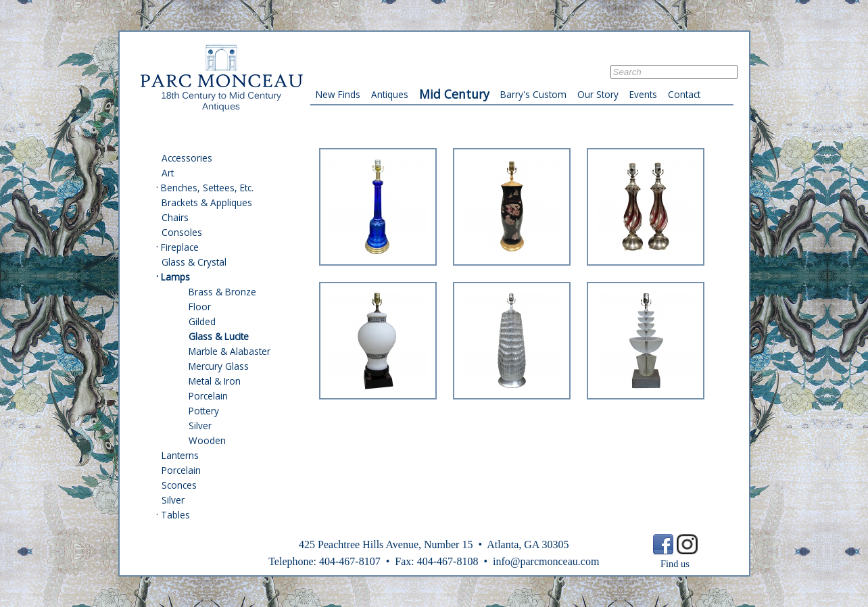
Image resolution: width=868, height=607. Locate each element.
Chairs (175, 217)
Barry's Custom (533, 94)
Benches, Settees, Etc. (207, 188)
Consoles (182, 232)
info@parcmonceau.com (546, 561)
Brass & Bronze (222, 292)
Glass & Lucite (219, 336)
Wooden (207, 440)
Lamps (175, 277)
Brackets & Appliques (207, 202)
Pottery (204, 411)
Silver (200, 426)
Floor (200, 307)
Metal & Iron (215, 381)
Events (643, 94)
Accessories (187, 158)
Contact (684, 94)
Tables (175, 515)
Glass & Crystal (194, 262)
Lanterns (180, 455)
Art (168, 173)
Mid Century (454, 94)
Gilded (202, 321)
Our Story (598, 94)
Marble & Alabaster (230, 351)
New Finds (338, 94)
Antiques (390, 94)
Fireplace (180, 247)
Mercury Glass (219, 366)
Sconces (179, 485)
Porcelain (208, 396)
